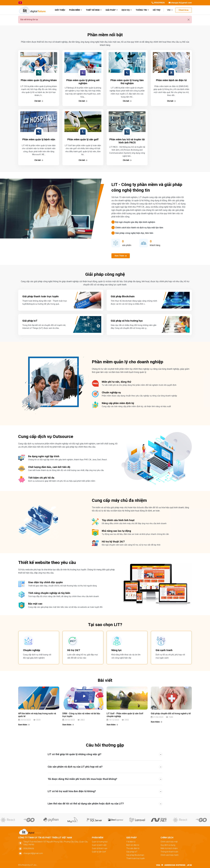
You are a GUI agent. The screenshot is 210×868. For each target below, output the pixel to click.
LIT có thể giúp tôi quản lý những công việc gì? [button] (74, 754)
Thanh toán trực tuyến (136, 858)
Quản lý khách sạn (100, 848)
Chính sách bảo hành (170, 855)
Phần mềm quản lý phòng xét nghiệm (83, 82)
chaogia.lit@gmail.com (180, 3)
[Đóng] (189, 20)
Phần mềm (75, 10)
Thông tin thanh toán (169, 852)
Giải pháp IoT (132, 852)
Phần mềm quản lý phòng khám (39, 80)
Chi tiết (39, 101)
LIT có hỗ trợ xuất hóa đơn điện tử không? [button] (72, 791)
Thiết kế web (94, 10)
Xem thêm (24, 725)
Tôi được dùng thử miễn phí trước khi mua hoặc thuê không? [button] (82, 779)
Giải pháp (112, 10)
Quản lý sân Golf (99, 852)
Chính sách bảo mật (169, 842)
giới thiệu (60, 10)
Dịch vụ (127, 10)
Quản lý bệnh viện (99, 845)
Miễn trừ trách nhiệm (169, 848)
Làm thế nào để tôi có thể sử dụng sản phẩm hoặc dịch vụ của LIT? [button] (86, 804)
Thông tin (142, 10)
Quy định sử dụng (168, 845)
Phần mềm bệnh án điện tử (171, 80)
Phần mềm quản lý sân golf (83, 139)
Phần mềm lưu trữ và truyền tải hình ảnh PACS (127, 141)
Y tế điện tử (131, 842)
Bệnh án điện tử (133, 845)
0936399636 (158, 3)
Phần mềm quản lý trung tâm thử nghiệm (127, 82)
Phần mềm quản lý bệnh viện (39, 139)
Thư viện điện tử (133, 848)
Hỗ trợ (157, 10)
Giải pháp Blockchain (135, 855)
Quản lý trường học (100, 842)
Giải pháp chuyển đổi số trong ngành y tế (171, 713)
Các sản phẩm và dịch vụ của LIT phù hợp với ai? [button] (75, 767)
